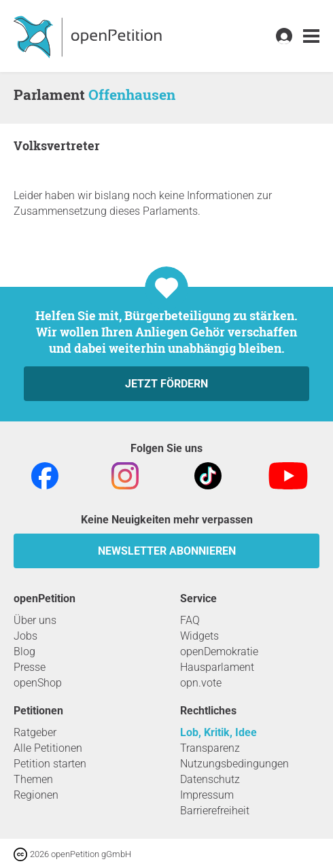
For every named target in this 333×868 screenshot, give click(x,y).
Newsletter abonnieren (167, 551)
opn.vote (201, 683)
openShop (38, 683)
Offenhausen (132, 94)
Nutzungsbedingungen (234, 764)
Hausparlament (217, 667)
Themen (33, 779)
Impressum (207, 795)
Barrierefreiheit (215, 811)
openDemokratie (219, 652)
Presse (30, 667)
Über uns (35, 620)
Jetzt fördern (166, 384)
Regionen (36, 795)
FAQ (190, 620)
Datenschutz (210, 779)
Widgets (199, 636)
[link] (311, 36)
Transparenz (210, 748)
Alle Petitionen (48, 748)
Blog (24, 652)
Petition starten (50, 764)
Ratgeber (35, 732)
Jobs (25, 636)
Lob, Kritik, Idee (218, 732)
